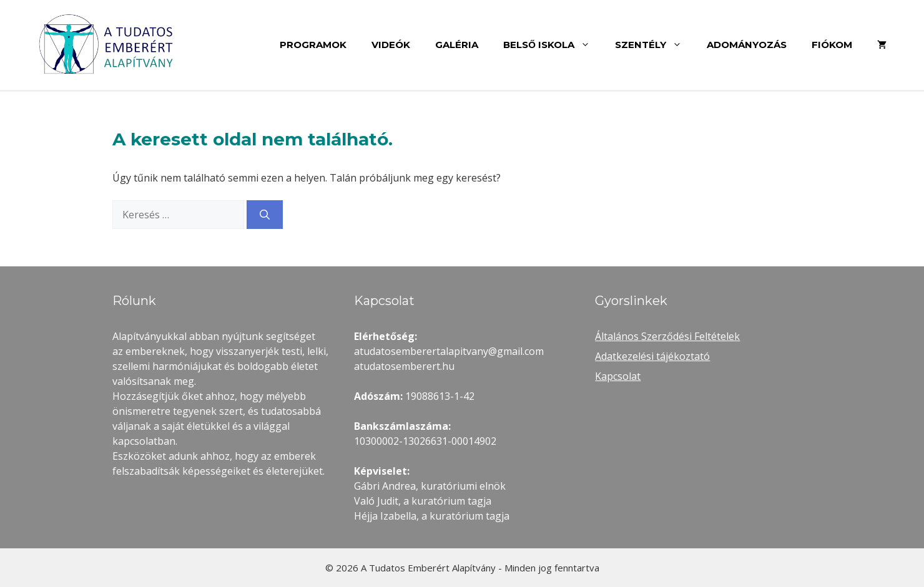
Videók (391, 45)
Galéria (457, 45)
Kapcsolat (618, 376)
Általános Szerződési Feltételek (667, 336)
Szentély (655, 45)
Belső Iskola (553, 45)
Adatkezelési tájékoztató (652, 356)
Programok (313, 45)
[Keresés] (265, 215)
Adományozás (747, 45)
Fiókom (832, 45)
